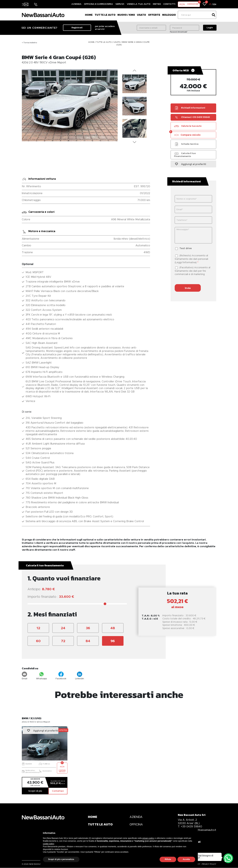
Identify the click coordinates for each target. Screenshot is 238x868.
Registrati (77, 28)
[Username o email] (151, 28)
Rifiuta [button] (168, 859)
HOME (93, 817)
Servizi (120, 4)
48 (113, 628)
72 (63, 641)
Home (89, 15)
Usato (141, 15)
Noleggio (169, 15)
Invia (188, 288)
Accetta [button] (186, 859)
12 (38, 628)
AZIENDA (136, 817)
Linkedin (80, 676)
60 (38, 641)
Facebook (61, 676)
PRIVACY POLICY (209, 864)
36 (88, 628)
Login (210, 28)
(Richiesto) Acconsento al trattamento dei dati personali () (191, 259)
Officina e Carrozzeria (98, 4)
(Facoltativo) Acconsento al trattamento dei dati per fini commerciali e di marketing (192, 271)
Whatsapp (41, 676)
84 (88, 641)
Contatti (169, 4)
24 (63, 628)
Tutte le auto (105, 15)
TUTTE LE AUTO (100, 824)
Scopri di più (35, 791)
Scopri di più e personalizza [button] (61, 859)
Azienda (76, 4)
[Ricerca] (194, 15)
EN (215, 4)
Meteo (157, 4)
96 (113, 641)
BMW (125, 42)
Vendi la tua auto (139, 4)
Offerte (154, 15)
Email (25, 676)
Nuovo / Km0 (126, 15)
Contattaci (58, 791)
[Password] (185, 28)
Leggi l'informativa (186, 262)
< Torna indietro (29, 42)
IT (210, 4)
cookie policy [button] (49, 844)
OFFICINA (136, 824)
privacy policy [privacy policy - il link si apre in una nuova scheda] (148, 838)
